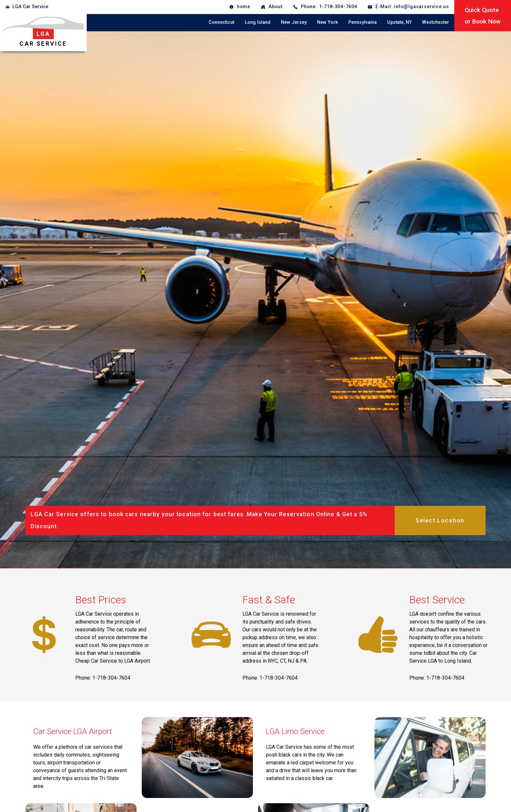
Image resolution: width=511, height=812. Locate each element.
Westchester (436, 22)
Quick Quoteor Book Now (483, 16)
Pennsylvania (363, 22)
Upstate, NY (399, 22)
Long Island (258, 22)
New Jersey (294, 22)
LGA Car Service (30, 7)
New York (328, 22)
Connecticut (221, 22)
